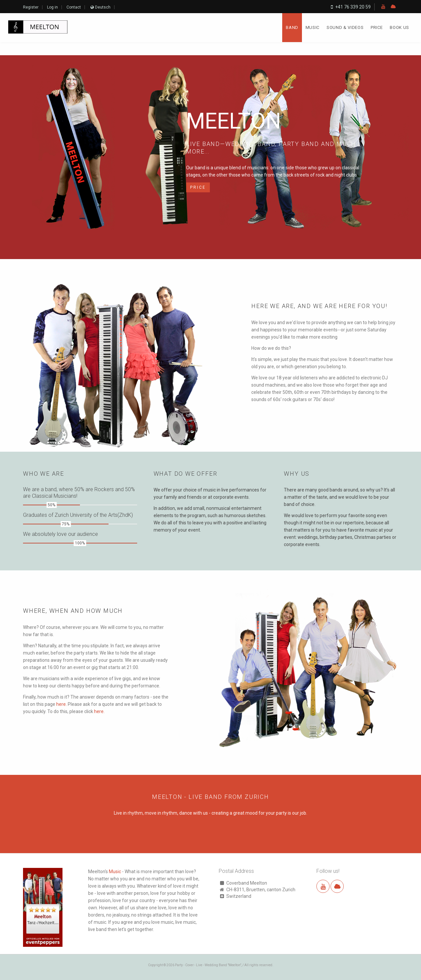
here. (62, 704)
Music (312, 27)
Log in (52, 7)
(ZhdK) (125, 515)
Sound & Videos (345, 27)
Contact (74, 7)
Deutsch (103, 7)
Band (292, 27)
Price (377, 27)
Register (31, 7)
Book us (399, 27)
